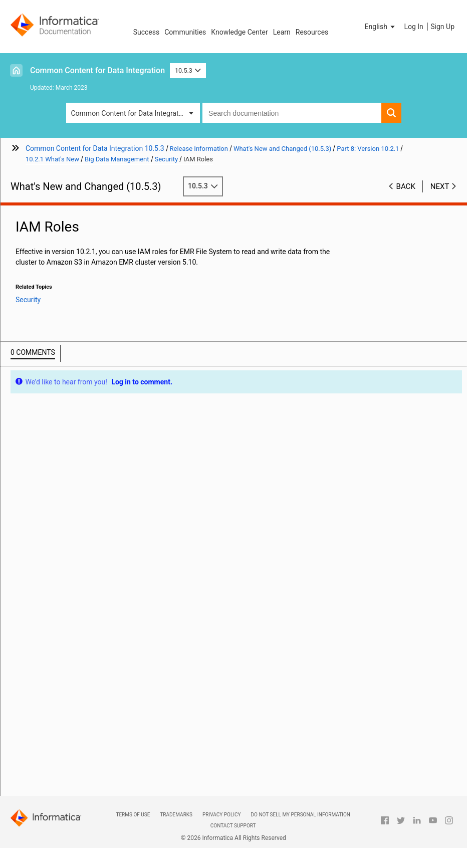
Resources (312, 32)
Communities (185, 32)
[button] (381, 27)
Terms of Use (133, 815)
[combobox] (292, 113)
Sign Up (442, 27)
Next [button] (440, 186)
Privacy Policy (221, 815)
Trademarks (176, 815)
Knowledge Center (239, 32)
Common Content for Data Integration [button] (130, 113)
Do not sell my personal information (301, 815)
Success (147, 32)
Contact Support (233, 826)
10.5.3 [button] (188, 70)
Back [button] (406, 186)
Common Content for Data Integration (97, 70)
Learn (282, 32)
